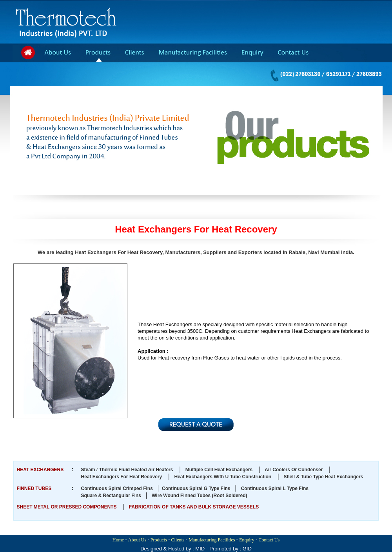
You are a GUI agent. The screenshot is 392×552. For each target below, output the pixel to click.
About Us (137, 540)
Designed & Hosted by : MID (172, 549)
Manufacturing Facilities (212, 540)
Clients (178, 540)
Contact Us (269, 540)
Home (118, 540)
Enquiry (247, 540)
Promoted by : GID (230, 549)
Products (159, 540)
